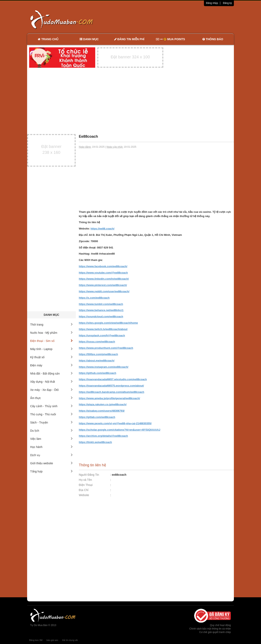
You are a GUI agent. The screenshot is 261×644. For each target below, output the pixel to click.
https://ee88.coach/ (102, 229)
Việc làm (51, 439)
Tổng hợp (51, 471)
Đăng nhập (212, 3)
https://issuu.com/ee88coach (97, 342)
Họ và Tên (86, 480)
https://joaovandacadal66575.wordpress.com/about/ (111, 386)
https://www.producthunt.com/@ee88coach (106, 348)
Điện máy (51, 365)
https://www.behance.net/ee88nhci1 (101, 310)
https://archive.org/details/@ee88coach (103, 436)
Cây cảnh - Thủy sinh (51, 406)
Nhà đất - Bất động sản (51, 374)
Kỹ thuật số (51, 357)
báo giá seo (52, 640)
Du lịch (51, 431)
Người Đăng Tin (89, 475)
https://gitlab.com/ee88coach (97, 417)
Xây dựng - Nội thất (51, 382)
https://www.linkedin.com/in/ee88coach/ (104, 279)
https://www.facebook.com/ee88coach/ (103, 266)
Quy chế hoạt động (220, 625)
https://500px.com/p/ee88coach (98, 354)
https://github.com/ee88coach (98, 373)
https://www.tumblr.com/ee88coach (101, 304)
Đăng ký (227, 3)
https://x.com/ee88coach (94, 298)
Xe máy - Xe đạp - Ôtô (51, 390)
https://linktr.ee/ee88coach (96, 442)
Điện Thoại (86, 485)
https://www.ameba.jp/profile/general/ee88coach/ (109, 398)
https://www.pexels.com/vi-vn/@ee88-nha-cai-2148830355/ (115, 423)
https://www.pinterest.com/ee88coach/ (103, 285)
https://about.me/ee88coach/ (97, 361)
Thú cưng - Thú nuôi (51, 414)
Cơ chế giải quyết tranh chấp (215, 632)
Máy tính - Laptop (51, 349)
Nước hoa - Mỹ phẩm (51, 333)
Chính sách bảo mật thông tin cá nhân (210, 629)
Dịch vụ (51, 455)
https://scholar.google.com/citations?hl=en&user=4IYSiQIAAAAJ (120, 430)
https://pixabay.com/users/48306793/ (102, 411)
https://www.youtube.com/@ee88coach (103, 273)
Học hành (51, 447)
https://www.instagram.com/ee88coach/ (104, 367)
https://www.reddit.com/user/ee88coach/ (104, 291)
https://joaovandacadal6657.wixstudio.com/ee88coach (113, 379)
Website (84, 495)
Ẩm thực (51, 398)
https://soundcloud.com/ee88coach (101, 316)
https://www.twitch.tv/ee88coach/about (103, 329)
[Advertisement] (174, 19)
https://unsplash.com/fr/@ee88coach (102, 335)
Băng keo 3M (36, 640)
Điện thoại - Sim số (51, 341)
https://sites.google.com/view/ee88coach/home (108, 323)
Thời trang (51, 325)
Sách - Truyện (51, 422)
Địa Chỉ (84, 490)
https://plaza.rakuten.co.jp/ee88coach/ (103, 404)
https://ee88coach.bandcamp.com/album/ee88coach (112, 392)
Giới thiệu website (51, 463)
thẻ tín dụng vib (70, 640)
